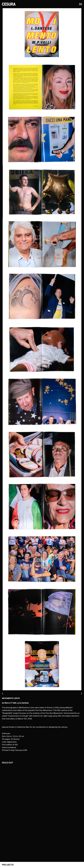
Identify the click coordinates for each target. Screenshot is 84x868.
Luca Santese (23, 703)
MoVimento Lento (11, 698)
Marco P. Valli (10, 703)
